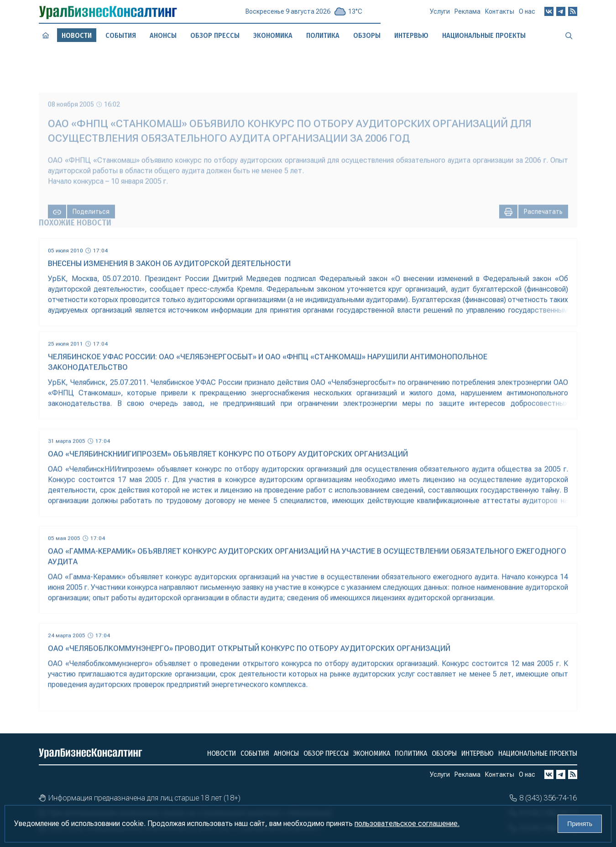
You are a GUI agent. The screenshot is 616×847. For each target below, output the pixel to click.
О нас (527, 13)
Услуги (440, 15)
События (121, 36)
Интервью (478, 753)
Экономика (372, 753)
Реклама (467, 15)
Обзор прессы (215, 35)
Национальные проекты (538, 753)
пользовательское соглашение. (407, 823)
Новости (222, 753)
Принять (580, 824)
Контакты (500, 14)
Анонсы (163, 35)
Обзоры (444, 753)
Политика (411, 753)
